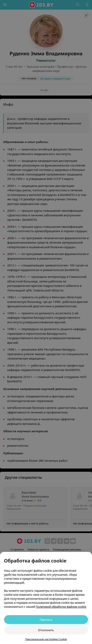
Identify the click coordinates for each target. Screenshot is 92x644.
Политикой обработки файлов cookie (61, 607)
